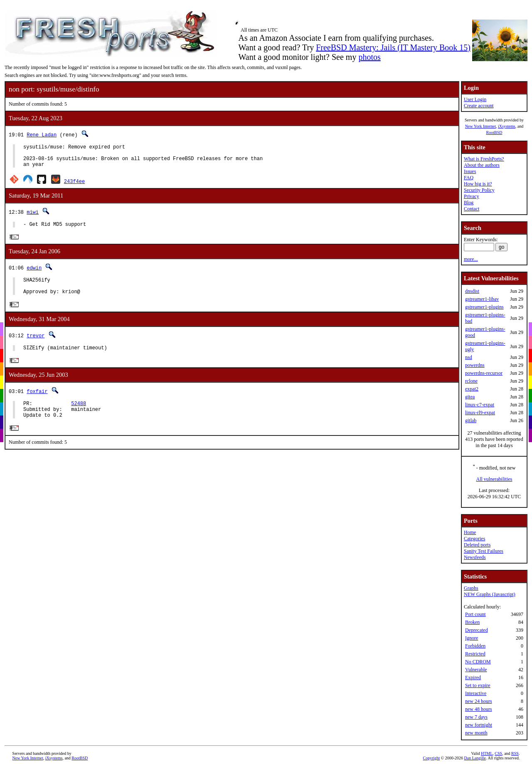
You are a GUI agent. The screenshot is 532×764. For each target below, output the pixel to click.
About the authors (482, 165)
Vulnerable (476, 670)
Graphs (471, 588)
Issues (470, 171)
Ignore (472, 638)
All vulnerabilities (494, 479)
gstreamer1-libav (482, 299)
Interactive (476, 693)
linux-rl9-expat (480, 413)
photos (369, 57)
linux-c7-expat (480, 405)
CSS (498, 753)
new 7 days (476, 717)
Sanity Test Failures (484, 551)
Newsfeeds (475, 557)
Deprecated (477, 630)
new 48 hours (479, 709)
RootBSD (494, 132)
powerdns (475, 365)
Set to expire (478, 685)
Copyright (432, 758)
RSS (515, 753)
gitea (470, 397)
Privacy (472, 196)
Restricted (475, 654)
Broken (472, 622)
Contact (472, 209)
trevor (36, 346)
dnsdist (472, 291)
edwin (34, 274)
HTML (487, 753)
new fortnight (479, 725)
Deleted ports (477, 545)
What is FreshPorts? (484, 159)
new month (476, 733)
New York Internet (480, 126)
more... (471, 259)
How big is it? (478, 184)
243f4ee (74, 186)
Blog (469, 203)
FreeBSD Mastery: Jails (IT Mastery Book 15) (393, 47)
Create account (479, 106)
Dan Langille (475, 758)
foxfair (37, 403)
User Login (475, 99)
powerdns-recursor (484, 373)
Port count (475, 614)
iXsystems (507, 126)
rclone (471, 381)
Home (470, 532)
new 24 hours (479, 701)
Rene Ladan (42, 135)
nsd (469, 357)
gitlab (471, 420)
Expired (473, 677)
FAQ (469, 178)
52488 (79, 417)
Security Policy (479, 190)
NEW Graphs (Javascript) (490, 594)
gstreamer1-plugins (484, 307)
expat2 (472, 389)
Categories (474, 539)
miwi (33, 217)
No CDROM (478, 662)
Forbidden (475, 646)
